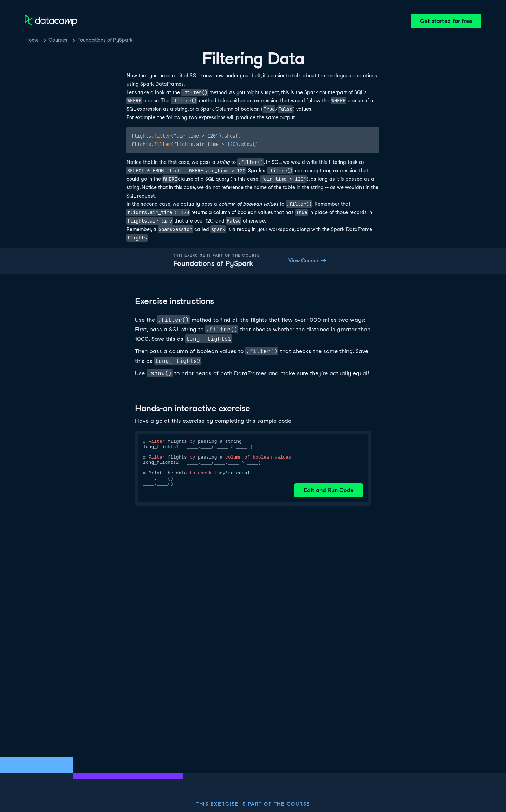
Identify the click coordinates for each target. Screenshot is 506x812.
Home (32, 40)
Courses (58, 40)
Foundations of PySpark (105, 40)
